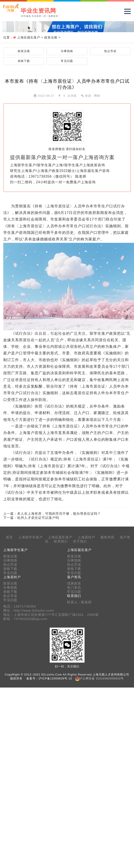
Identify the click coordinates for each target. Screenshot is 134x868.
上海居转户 (87, 537)
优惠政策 (74, 583)
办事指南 (67, 51)
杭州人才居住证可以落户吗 (38, 518)
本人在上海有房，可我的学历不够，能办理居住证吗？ (59, 514)
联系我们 (61, 541)
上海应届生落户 (29, 37)
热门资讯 (74, 588)
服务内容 (107, 537)
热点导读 (110, 51)
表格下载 (24, 61)
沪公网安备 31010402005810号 (102, 678)
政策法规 (51, 37)
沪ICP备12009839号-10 (55, 678)
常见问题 (67, 61)
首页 (9, 537)
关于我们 (80, 541)
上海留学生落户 (31, 537)
